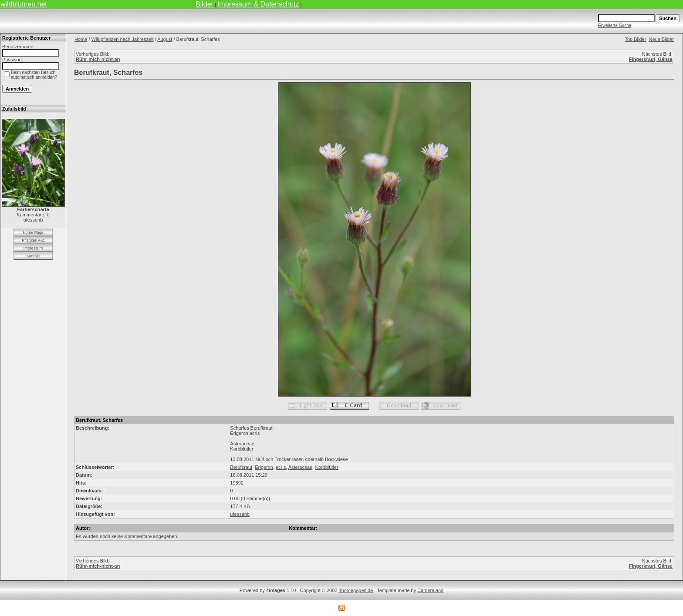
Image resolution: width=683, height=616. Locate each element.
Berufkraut (241, 467)
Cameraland (430, 590)
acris (281, 467)
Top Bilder (635, 39)
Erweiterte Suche (615, 25)
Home (81, 39)
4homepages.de (356, 590)
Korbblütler (326, 467)
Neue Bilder (661, 39)
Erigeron (264, 467)
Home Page (33, 232)
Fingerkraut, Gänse (651, 59)
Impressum (33, 248)
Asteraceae (301, 467)
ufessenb (240, 514)
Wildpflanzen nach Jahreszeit (123, 39)
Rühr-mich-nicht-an (98, 59)
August (165, 39)
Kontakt (33, 256)
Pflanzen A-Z (33, 240)
